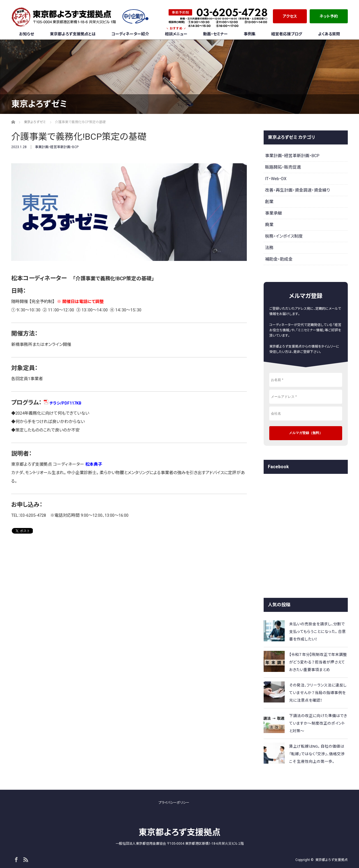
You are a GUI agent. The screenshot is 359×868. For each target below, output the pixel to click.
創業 (269, 202)
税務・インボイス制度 (284, 236)
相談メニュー (176, 32)
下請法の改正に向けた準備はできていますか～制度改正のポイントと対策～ (318, 723)
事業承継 (273, 213)
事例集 (250, 34)
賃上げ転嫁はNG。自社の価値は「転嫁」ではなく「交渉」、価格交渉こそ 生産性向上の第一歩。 (317, 754)
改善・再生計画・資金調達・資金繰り (297, 190)
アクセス (290, 16)
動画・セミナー (215, 34)
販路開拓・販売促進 (283, 167)
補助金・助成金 (279, 259)
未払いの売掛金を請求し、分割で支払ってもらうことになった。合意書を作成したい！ (317, 632)
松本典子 (94, 464)
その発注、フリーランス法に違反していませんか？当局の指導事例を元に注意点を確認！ (318, 693)
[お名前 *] (306, 380)
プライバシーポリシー (174, 803)
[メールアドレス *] (306, 397)
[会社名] (306, 414)
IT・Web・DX (276, 179)
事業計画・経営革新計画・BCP (57, 147)
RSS (25, 859)
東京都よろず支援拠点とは (73, 34)
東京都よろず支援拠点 (179, 832)
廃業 (269, 225)
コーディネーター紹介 (130, 34)
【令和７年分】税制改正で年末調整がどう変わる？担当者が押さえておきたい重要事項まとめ (318, 662)
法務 (269, 248)
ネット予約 (329, 16)
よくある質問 (329, 34)
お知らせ (27, 34)
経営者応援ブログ (287, 34)
